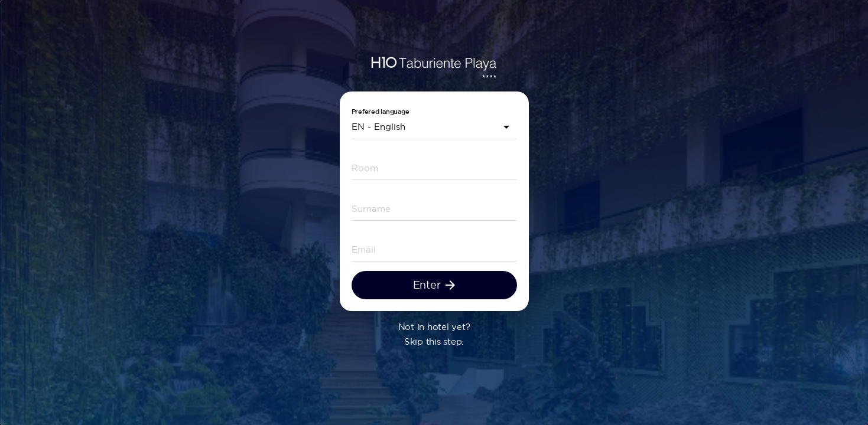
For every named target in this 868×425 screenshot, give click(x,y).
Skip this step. (434, 341)
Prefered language (381, 112)
